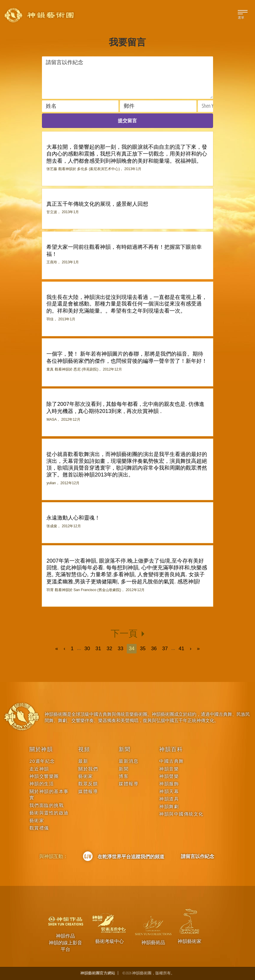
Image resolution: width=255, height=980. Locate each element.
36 (154, 649)
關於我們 (88, 769)
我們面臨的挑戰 (47, 805)
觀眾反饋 (88, 784)
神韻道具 (169, 799)
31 (98, 649)
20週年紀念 (42, 761)
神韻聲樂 (169, 776)
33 (121, 649)
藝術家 (37, 820)
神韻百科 (171, 749)
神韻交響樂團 (44, 776)
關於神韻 (41, 749)
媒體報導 (88, 791)
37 (165, 649)
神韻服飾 (169, 784)
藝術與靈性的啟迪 (49, 813)
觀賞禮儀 (39, 828)
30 (87, 649)
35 (143, 649)
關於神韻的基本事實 (49, 794)
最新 (83, 761)
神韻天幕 (169, 791)
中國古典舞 (172, 761)
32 (109, 649)
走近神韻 (39, 769)
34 (132, 649)
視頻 (84, 749)
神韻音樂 (169, 769)
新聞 (125, 749)
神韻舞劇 (169, 806)
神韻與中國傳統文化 (181, 814)
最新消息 (129, 761)
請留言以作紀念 (198, 856)
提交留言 (127, 121)
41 (181, 649)
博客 (124, 776)
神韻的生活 (42, 784)
